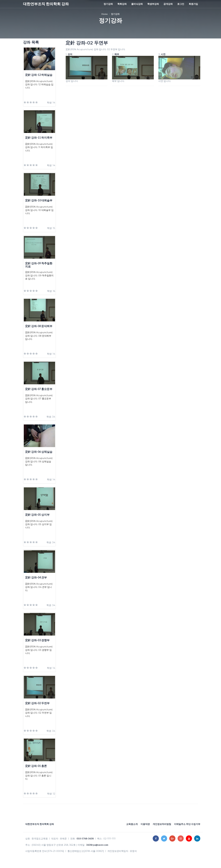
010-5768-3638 (85, 838)
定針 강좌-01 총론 (36, 766)
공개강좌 (168, 4)
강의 (70, 54)
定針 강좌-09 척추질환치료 (39, 265)
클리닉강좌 (137, 4)
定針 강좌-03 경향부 (37, 640)
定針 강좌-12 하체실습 (39, 75)
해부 (117, 54)
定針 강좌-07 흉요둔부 (39, 389)
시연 (163, 54)
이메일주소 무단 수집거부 (187, 824)
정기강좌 (108, 4)
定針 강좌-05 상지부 (37, 515)
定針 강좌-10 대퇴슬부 (39, 200)
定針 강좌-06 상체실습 (39, 452)
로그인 (181, 4)
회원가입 (193, 4)
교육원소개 (132, 824)
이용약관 (145, 824)
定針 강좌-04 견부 (36, 577)
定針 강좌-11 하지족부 (39, 138)
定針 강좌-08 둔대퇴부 (39, 326)
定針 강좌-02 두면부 (37, 703)
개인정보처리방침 (162, 824)
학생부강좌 (153, 4)
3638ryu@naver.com (97, 845)
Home (105, 14)
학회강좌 (122, 4)
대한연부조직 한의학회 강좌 (46, 4)
